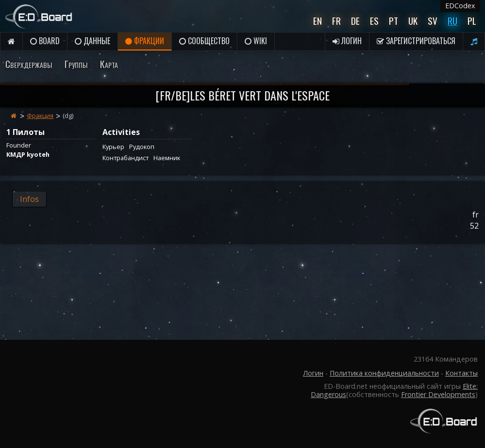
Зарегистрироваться (416, 41)
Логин (347, 41)
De (355, 21)
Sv (433, 21)
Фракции (145, 41)
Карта (109, 64)
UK (413, 21)
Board (45, 41)
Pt (393, 21)
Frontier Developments (438, 394)
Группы (76, 64)
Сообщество (204, 41)
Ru (452, 21)
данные (92, 41)
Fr (336, 21)
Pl (472, 21)
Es (374, 21)
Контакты (461, 373)
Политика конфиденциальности (384, 373)
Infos (29, 199)
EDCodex (460, 6)
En (318, 21)
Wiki (256, 41)
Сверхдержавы (29, 64)
